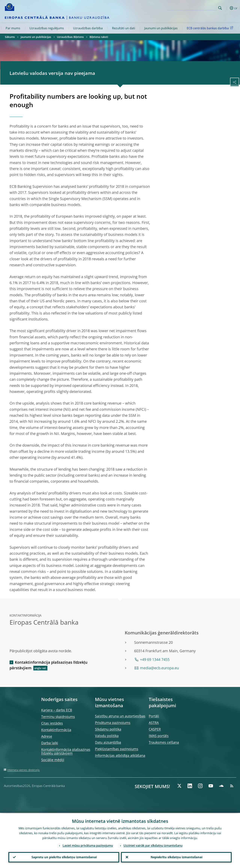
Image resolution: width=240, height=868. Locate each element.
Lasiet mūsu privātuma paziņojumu (88, 845)
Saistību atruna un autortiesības (120, 716)
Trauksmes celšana (164, 742)
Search (220, 8)
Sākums (10, 37)
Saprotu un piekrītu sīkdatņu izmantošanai (64, 857)
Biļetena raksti (99, 37)
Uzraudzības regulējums (47, 28)
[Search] (198, 8)
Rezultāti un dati (124, 28)
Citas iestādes (52, 723)
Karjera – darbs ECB (57, 710)
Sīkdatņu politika (108, 729)
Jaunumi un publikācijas (161, 28)
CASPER (155, 729)
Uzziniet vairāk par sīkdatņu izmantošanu (153, 845)
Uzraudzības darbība (88, 28)
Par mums (13, 28)
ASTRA (154, 723)
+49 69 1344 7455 (155, 659)
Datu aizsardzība (108, 742)
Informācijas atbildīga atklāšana (120, 755)
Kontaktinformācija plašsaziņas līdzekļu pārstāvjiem (49, 665)
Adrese (47, 736)
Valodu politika (107, 736)
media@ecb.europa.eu (159, 668)
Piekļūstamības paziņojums (117, 749)
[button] (226, 8)
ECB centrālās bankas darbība (211, 28)
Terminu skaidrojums (58, 717)
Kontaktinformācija (56, 730)
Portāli (154, 716)
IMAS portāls (159, 736)
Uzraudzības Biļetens (70, 37)
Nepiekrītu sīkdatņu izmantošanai (176, 857)
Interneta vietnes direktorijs (24, 770)
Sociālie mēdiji (53, 760)
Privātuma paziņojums (113, 723)
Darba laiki (50, 743)
